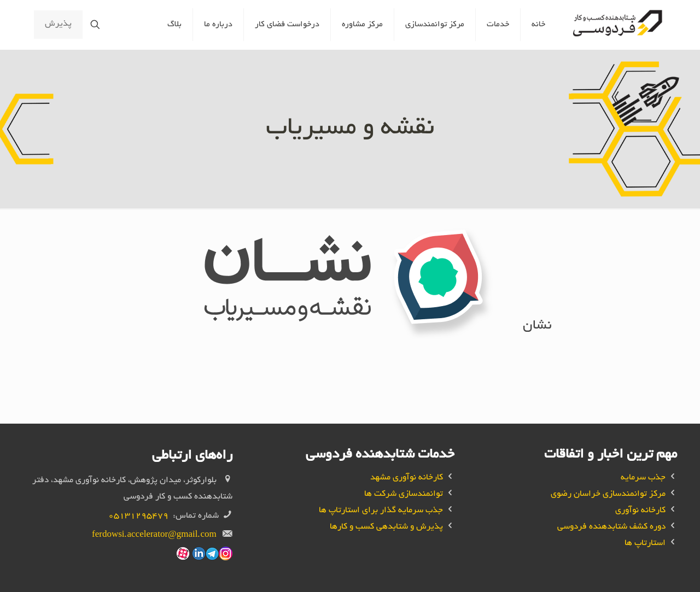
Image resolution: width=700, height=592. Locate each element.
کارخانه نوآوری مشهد (407, 478)
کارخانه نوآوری (640, 511)
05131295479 (138, 516)
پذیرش (58, 24)
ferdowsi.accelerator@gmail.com (154, 535)
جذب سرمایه (643, 478)
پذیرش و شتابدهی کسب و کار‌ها (386, 527)
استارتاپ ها (645, 544)
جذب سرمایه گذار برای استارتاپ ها (381, 511)
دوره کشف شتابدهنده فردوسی (611, 527)
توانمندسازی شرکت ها (404, 494)
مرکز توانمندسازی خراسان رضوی (608, 494)
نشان (537, 326)
